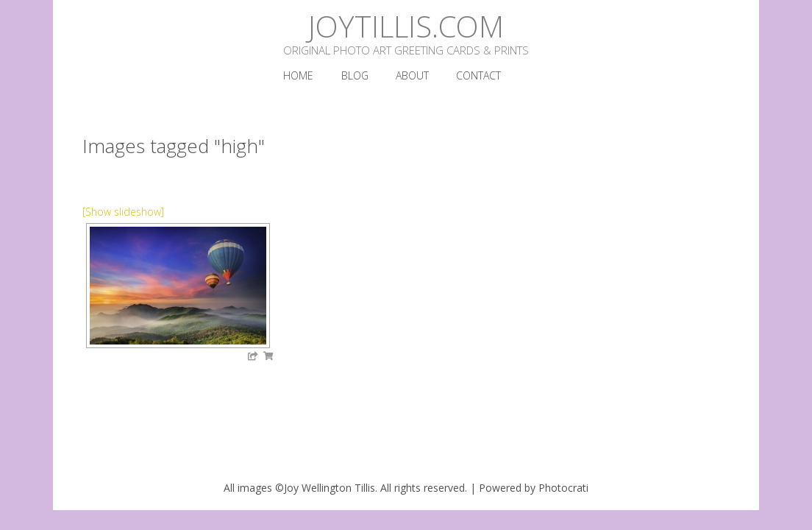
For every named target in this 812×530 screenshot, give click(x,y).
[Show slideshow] (123, 212)
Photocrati (563, 488)
